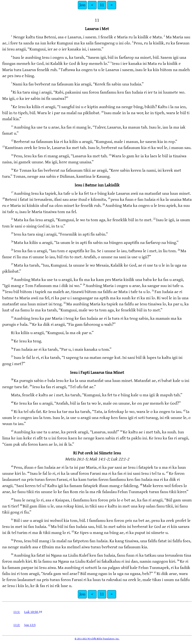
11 (102, 5)
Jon (82, 5)
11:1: (17, 612)
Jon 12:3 (30, 625)
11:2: (17, 625)
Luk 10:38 (31, 612)
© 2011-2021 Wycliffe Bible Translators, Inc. (97, 639)
